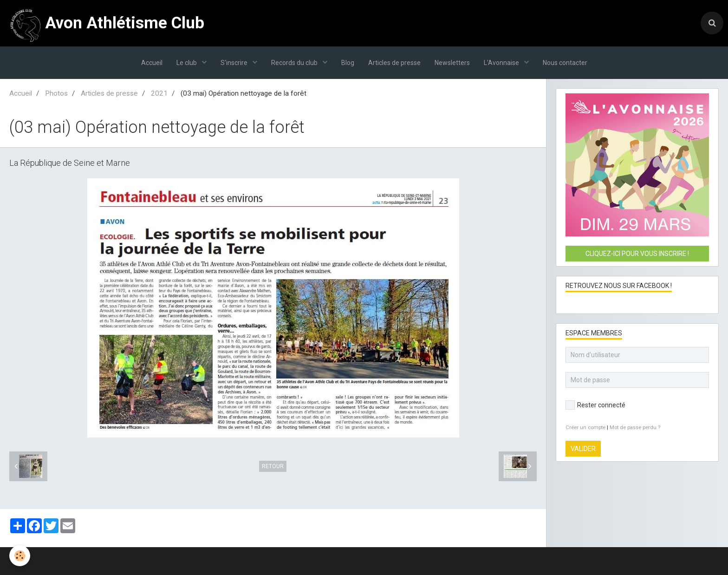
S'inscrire (235, 63)
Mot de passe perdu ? (635, 428)
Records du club (295, 63)
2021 (159, 93)
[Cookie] (20, 556)
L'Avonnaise (502, 63)
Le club (187, 63)
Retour (273, 466)
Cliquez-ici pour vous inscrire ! (637, 254)
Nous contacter (565, 63)
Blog (348, 63)
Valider (583, 449)
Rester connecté (595, 405)
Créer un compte (585, 428)
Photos (56, 93)
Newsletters (452, 63)
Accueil (152, 63)
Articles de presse (394, 63)
